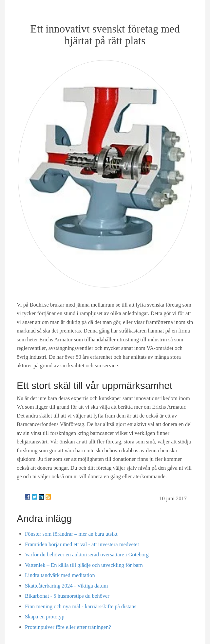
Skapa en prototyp (45, 617)
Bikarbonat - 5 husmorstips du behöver (67, 596)
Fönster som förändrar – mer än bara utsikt (71, 534)
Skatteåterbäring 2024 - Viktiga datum (66, 586)
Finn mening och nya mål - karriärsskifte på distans (81, 606)
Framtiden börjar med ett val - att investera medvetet (82, 544)
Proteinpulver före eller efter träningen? (68, 627)
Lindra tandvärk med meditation (60, 575)
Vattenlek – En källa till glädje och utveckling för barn (84, 565)
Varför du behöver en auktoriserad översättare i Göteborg (87, 555)
